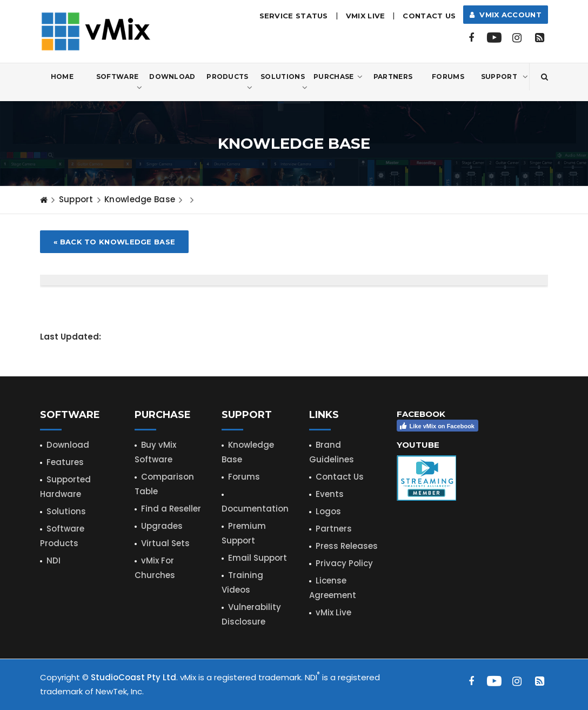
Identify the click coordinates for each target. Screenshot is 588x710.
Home (62, 77)
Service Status (294, 16)
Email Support (258, 558)
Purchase (338, 77)
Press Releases (347, 546)
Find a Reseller (171, 509)
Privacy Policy (344, 563)
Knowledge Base (140, 199)
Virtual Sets (165, 543)
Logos (328, 511)
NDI (54, 560)
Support (505, 77)
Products (229, 83)
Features (65, 462)
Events (330, 494)
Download (172, 77)
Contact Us (429, 16)
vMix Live (333, 612)
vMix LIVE (366, 16)
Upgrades (162, 526)
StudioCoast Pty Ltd (133, 677)
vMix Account (506, 15)
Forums (448, 77)
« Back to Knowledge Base (114, 242)
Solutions (284, 83)
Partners (393, 77)
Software (119, 83)
